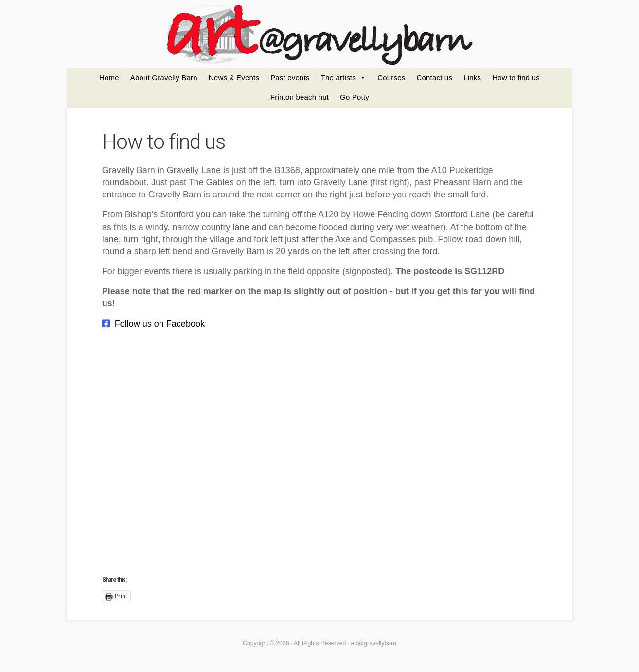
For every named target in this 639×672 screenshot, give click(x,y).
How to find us (516, 78)
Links (472, 78)
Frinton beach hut (300, 97)
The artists (338, 78)
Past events (290, 78)
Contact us (434, 78)
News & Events (234, 78)
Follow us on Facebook (160, 324)
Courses (391, 78)
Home (109, 78)
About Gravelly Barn (164, 78)
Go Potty (355, 97)
